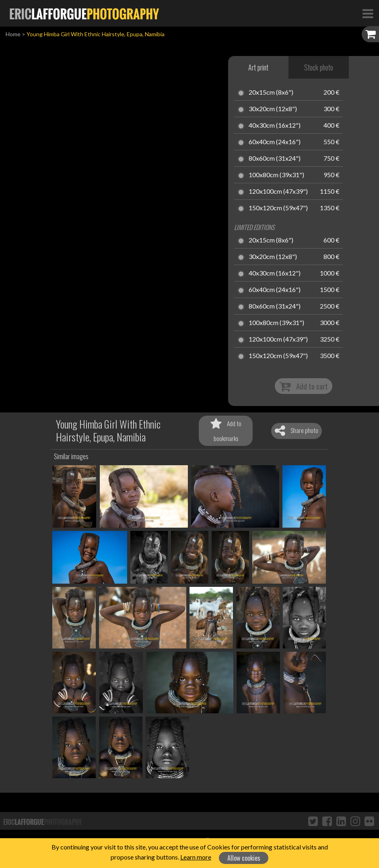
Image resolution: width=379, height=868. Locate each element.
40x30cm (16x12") (275, 126)
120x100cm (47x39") (278, 192)
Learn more (196, 857)
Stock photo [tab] (319, 67)
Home (13, 34)
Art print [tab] (258, 67)
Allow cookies (244, 858)
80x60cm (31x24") (275, 159)
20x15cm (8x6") (271, 93)
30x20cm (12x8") (273, 109)
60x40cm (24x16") (275, 142)
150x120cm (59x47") (278, 208)
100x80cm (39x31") (276, 175)
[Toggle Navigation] (368, 13)
